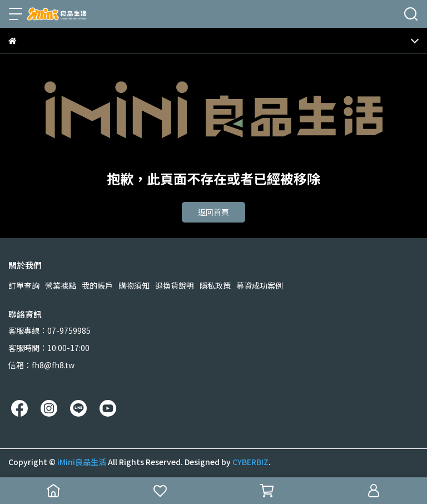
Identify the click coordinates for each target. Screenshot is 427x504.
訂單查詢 (24, 285)
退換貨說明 (175, 285)
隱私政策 (215, 285)
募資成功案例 (260, 285)
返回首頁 (213, 212)
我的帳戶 (97, 285)
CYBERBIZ (250, 462)
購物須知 (134, 285)
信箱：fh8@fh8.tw (41, 365)
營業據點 (61, 285)
